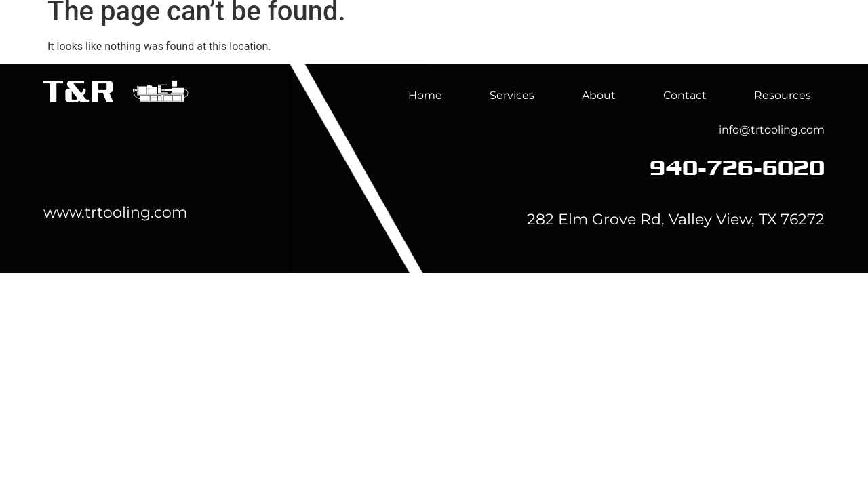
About (660, 42)
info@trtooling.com (772, 130)
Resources (783, 95)
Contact (685, 95)
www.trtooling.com (115, 212)
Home (479, 42)
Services (570, 42)
